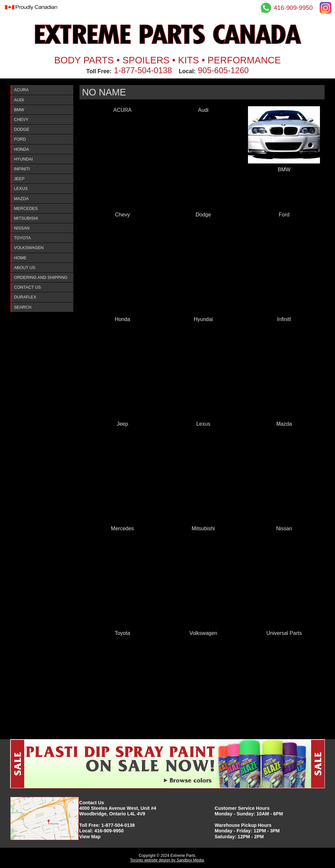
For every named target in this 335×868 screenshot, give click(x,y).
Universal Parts (284, 633)
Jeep (19, 179)
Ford (20, 139)
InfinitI (22, 169)
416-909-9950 (109, 831)
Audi (19, 100)
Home (20, 258)
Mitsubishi (26, 218)
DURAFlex (25, 297)
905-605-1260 (223, 70)
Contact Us (27, 287)
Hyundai (24, 159)
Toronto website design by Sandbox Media (167, 860)
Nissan (22, 228)
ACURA (21, 90)
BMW (19, 110)
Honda (22, 149)
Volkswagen (29, 248)
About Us (25, 268)
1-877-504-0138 (143, 70)
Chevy (21, 119)
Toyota (22, 238)
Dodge (22, 129)
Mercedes (26, 208)
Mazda (21, 199)
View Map (90, 837)
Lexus (21, 188)
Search (23, 307)
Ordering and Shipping (41, 277)
